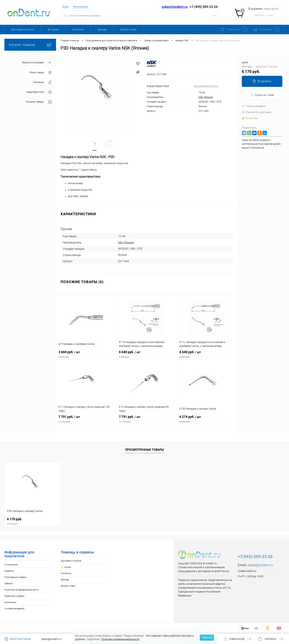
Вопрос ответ (128, 30)
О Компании (11, 565)
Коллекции (10, 602)
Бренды (102, 30)
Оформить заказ (264, 15)
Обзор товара (40, 73)
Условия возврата (14, 608)
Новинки (9, 571)
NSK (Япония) (206, 97)
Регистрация (81, 7)
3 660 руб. (86, 354)
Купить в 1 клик (262, 95)
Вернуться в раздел (37, 63)
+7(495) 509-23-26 (255, 557)
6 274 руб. (207, 419)
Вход (65, 7)
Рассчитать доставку (257, 112)
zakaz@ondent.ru (175, 7)
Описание (42, 82)
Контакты (78, 30)
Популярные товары (16, 577)
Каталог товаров (30, 45)
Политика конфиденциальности (22, 590)
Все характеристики (206, 86)
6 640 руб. (147, 354)
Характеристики (39, 92)
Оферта (8, 583)
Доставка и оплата (23, 30)
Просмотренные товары (144, 450)
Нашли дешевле (254, 106)
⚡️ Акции (53, 30)
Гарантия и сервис (14, 596)
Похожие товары (39, 102)
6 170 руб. (33, 521)
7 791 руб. (86, 419)
